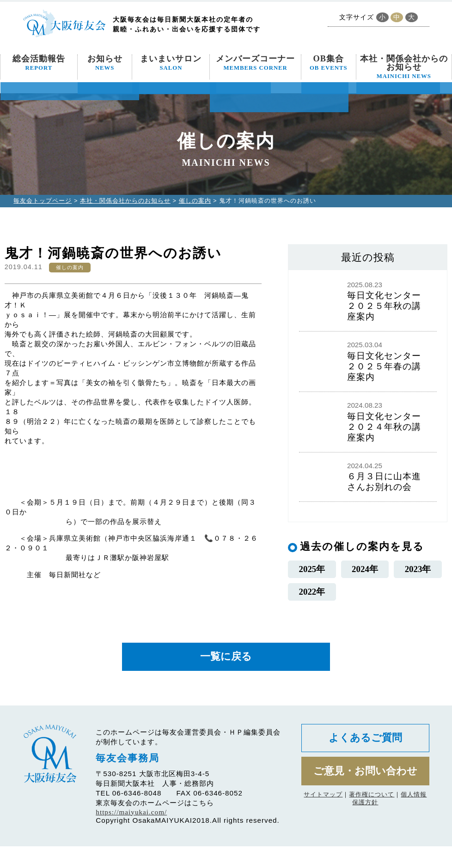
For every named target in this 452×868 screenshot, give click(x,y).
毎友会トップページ (43, 201)
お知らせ (105, 63)
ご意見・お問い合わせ (365, 794)
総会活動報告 (39, 63)
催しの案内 (195, 201)
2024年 (365, 574)
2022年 (312, 607)
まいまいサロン (171, 63)
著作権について (372, 818)
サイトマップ (323, 818)
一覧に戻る (226, 678)
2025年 (312, 574)
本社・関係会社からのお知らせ (404, 67)
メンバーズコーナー (255, 63)
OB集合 (329, 63)
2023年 (418, 574)
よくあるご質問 (365, 760)
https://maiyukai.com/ (131, 834)
